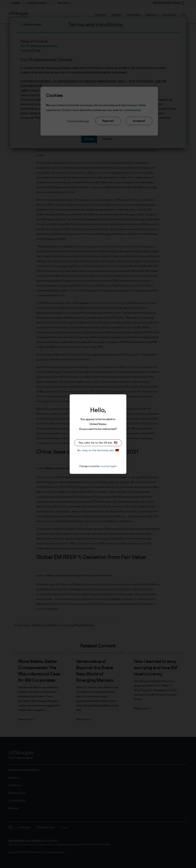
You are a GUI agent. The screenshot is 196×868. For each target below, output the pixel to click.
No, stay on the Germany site (98, 451)
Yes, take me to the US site (98, 443)
